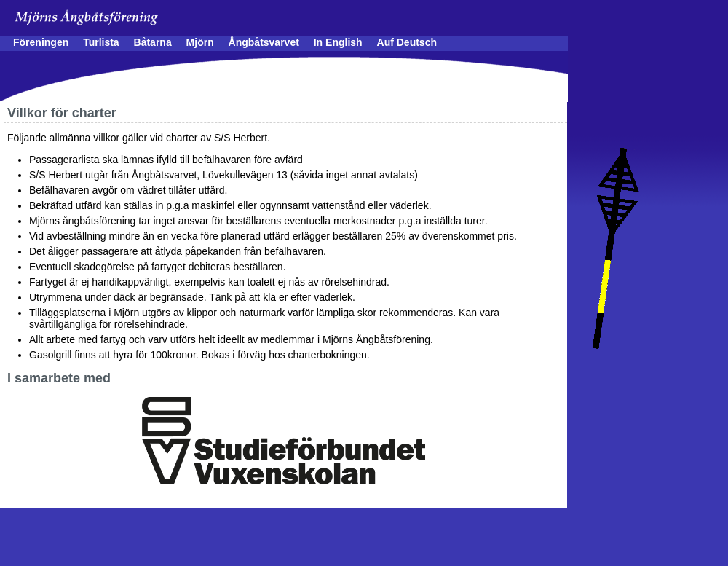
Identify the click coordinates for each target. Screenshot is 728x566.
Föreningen (41, 42)
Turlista (101, 42)
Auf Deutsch (407, 42)
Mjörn (200, 42)
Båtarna (153, 42)
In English (338, 42)
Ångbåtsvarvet (264, 42)
